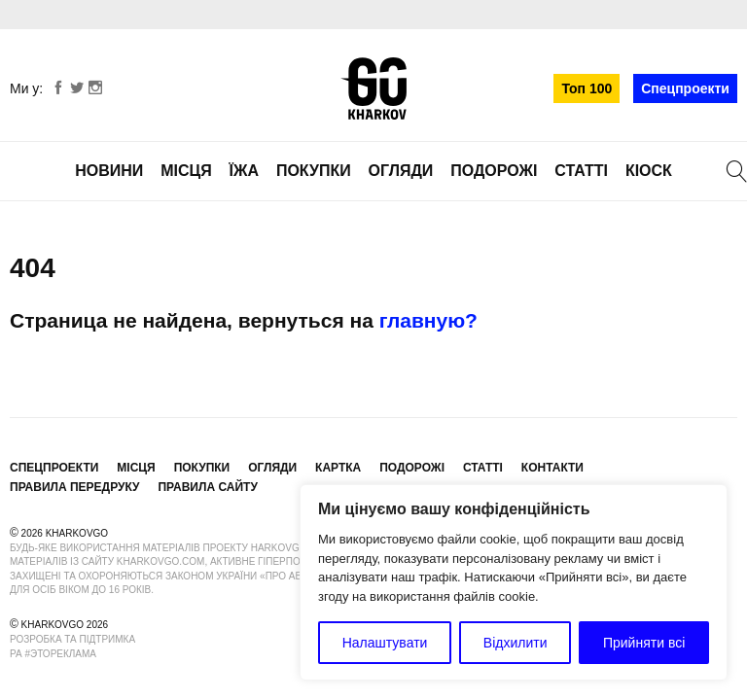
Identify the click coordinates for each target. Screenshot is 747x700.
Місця (186, 171)
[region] (514, 582)
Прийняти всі (644, 643)
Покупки (314, 171)
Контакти (552, 468)
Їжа (244, 171)
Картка (338, 468)
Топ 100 (587, 88)
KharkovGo (373, 88)
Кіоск (649, 171)
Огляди (401, 171)
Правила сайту (207, 487)
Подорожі (494, 171)
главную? (428, 320)
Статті (581, 171)
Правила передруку (75, 487)
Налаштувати (385, 643)
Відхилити (516, 643)
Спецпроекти (685, 88)
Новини (109, 171)
